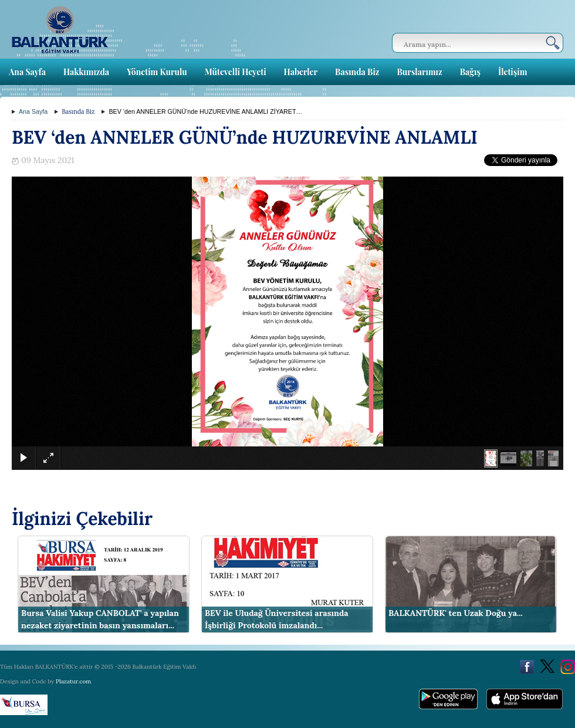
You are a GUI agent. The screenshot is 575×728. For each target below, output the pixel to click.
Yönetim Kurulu (157, 72)
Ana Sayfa (27, 72)
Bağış (470, 72)
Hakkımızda (86, 72)
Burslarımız (419, 72)
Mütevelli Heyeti (236, 72)
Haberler (301, 72)
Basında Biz (357, 72)
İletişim (513, 72)
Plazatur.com (73, 681)
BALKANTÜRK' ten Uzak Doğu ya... (456, 613)
